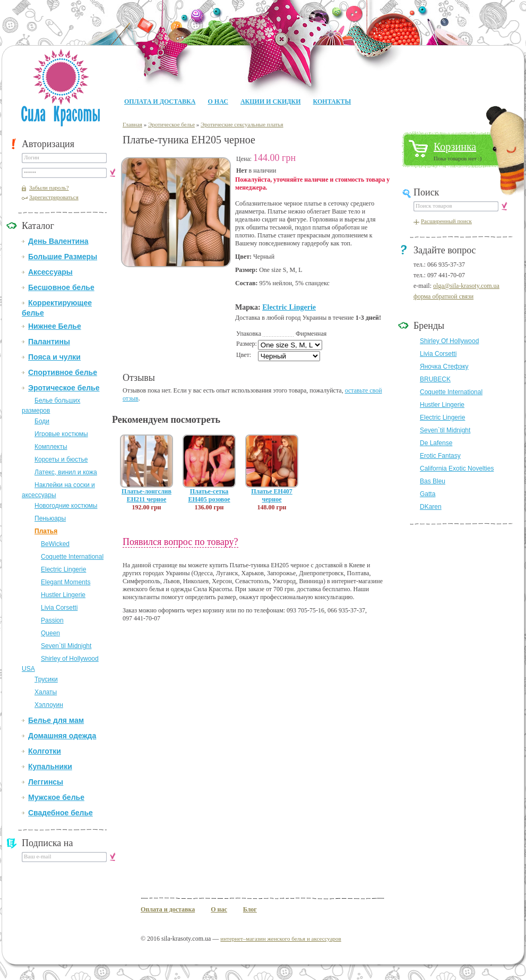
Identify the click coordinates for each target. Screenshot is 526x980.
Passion (52, 620)
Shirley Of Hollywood (449, 341)
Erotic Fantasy (440, 456)
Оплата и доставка (160, 101)
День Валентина (58, 241)
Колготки (45, 751)
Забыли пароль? (49, 188)
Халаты (46, 692)
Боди (42, 421)
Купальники (50, 766)
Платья (46, 531)
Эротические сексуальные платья (242, 124)
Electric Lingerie (63, 569)
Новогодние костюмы (66, 506)
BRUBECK (435, 379)
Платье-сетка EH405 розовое (209, 495)
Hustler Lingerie (63, 595)
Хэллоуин (49, 705)
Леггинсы (46, 782)
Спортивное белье (63, 372)
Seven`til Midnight (66, 646)
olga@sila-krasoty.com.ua (466, 286)
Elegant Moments (66, 582)
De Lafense (436, 443)
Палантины (49, 342)
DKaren (431, 507)
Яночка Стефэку (444, 367)
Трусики (46, 679)
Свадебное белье (61, 813)
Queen (50, 633)
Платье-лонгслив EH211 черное (146, 495)
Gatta (428, 494)
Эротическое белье (64, 388)
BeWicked (55, 544)
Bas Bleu (433, 481)
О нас (218, 101)
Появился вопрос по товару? (180, 542)
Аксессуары (50, 272)
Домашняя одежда (62, 736)
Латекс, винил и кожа (66, 472)
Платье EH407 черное (272, 495)
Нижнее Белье (55, 326)
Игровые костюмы (61, 434)
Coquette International (72, 557)
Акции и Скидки (271, 101)
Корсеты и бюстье (61, 459)
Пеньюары (50, 518)
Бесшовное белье (61, 287)
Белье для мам (56, 720)
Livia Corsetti (59, 608)
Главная (132, 124)
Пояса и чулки (54, 357)
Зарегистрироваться (54, 197)
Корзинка (455, 147)
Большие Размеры (63, 257)
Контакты (332, 101)
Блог (250, 909)
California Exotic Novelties (457, 468)
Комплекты (51, 447)
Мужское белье (56, 797)
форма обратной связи (443, 296)
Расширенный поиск (446, 221)
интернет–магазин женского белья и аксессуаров (281, 939)
